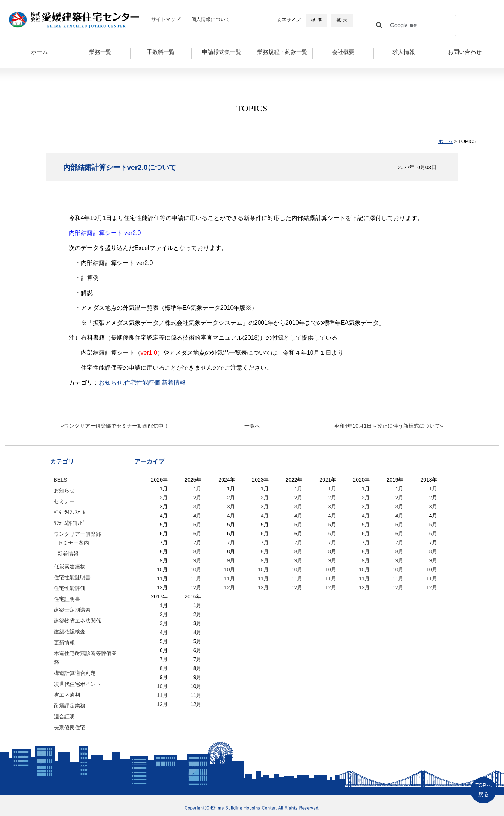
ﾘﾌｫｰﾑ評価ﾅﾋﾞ (70, 523)
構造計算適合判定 (75, 673)
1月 (198, 489)
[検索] (411, 25)
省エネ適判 (67, 695)
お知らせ (111, 383)
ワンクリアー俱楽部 (77, 534)
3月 (198, 507)
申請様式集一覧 (222, 52)
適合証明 (64, 716)
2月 (164, 498)
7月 (231, 543)
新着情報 (174, 383)
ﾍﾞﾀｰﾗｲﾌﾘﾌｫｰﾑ (70, 512)
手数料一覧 (161, 52)
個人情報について (211, 19)
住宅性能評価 (142, 383)
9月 (198, 560)
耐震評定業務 (70, 706)
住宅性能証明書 (72, 577)
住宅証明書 (67, 599)
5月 (198, 525)
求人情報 (404, 52)
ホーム (39, 52)
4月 (198, 516)
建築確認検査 (70, 632)
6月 (198, 534)
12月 (230, 587)
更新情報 (64, 642)
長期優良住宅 (70, 727)
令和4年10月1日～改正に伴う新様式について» (389, 426)
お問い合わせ (465, 52)
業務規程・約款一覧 (282, 52)
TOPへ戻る (483, 790)
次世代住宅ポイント (77, 684)
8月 (198, 551)
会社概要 (343, 52)
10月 (196, 569)
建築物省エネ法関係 (77, 621)
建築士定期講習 (72, 610)
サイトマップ (166, 19)
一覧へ (252, 426)
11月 (196, 578)
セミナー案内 (73, 543)
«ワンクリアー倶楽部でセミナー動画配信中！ (115, 426)
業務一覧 (100, 52)
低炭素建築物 (70, 566)
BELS (61, 480)
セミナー (64, 501)
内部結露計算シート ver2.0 (105, 233)
